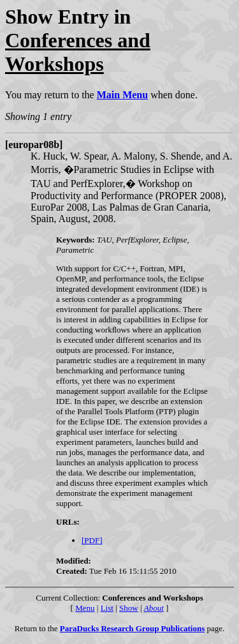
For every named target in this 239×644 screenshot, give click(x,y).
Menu (85, 608)
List (107, 608)
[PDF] (92, 540)
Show (129, 608)
